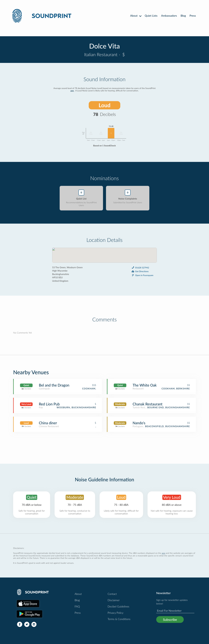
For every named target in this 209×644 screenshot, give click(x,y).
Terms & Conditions (119, 619)
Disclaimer (114, 600)
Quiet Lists (151, 16)
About (136, 16)
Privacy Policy (116, 613)
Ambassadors (169, 16)
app (72, 91)
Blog (183, 16)
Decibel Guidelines (118, 606)
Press (193, 16)
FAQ (77, 606)
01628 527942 (140, 268)
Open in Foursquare (142, 275)
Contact (112, 594)
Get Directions (140, 271)
